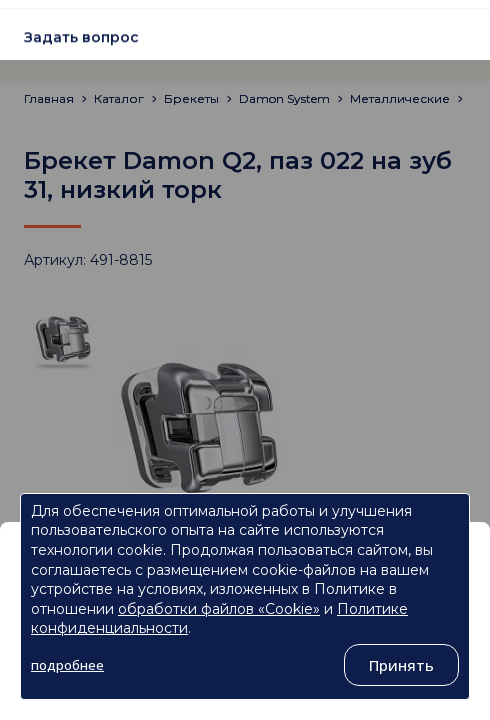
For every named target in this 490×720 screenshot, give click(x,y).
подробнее (67, 665)
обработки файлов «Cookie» (219, 609)
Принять (401, 665)
